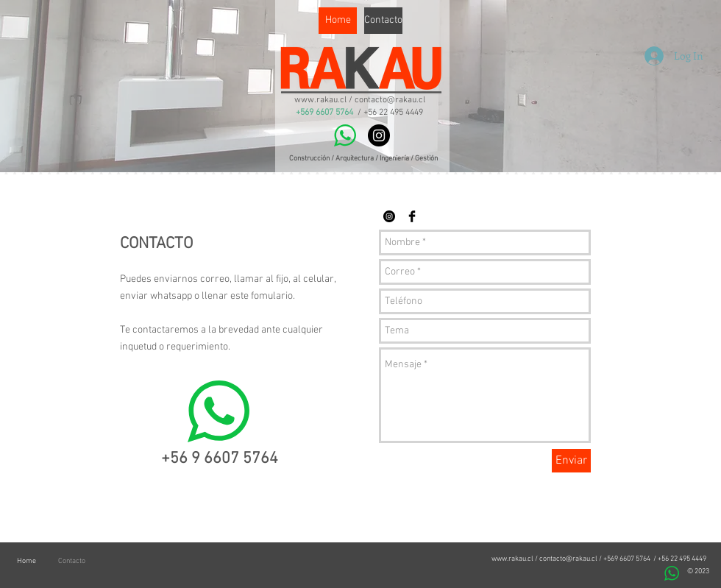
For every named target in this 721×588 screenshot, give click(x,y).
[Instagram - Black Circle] (379, 135)
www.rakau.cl (512, 559)
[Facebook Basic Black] (412, 216)
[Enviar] (571, 461)
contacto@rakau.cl (568, 559)
